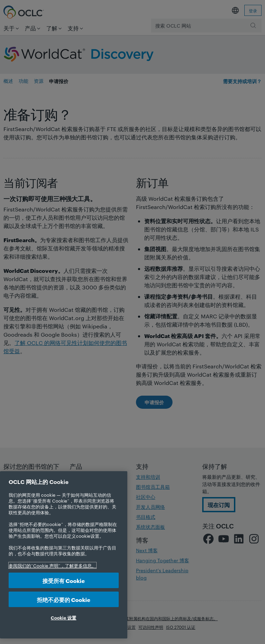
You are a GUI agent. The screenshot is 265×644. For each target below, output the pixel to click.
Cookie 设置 (63, 617)
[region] (64, 555)
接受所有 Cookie (64, 580)
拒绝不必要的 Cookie (64, 599)
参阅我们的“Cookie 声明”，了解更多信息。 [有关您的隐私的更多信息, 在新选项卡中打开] (52, 565)
